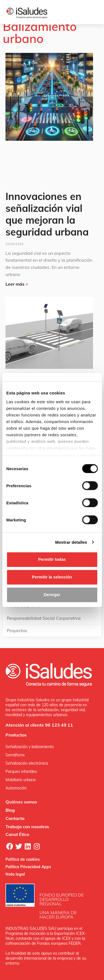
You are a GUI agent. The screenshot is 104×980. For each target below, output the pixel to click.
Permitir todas (52, 559)
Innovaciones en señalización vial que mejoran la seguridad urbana (47, 214)
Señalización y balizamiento (30, 747)
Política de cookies (23, 859)
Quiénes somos (21, 802)
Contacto (15, 818)
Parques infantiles (21, 771)
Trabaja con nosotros (27, 827)
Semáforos (15, 755)
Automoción (16, 788)
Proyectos (17, 630)
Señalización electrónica (27, 763)
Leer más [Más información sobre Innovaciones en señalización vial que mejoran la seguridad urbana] (17, 284)
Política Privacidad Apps (28, 867)
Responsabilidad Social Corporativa (44, 618)
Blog (10, 810)
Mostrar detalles (71, 542)
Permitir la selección (52, 577)
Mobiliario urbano (21, 780)
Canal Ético (17, 834)
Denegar (52, 595)
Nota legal (15, 874)
